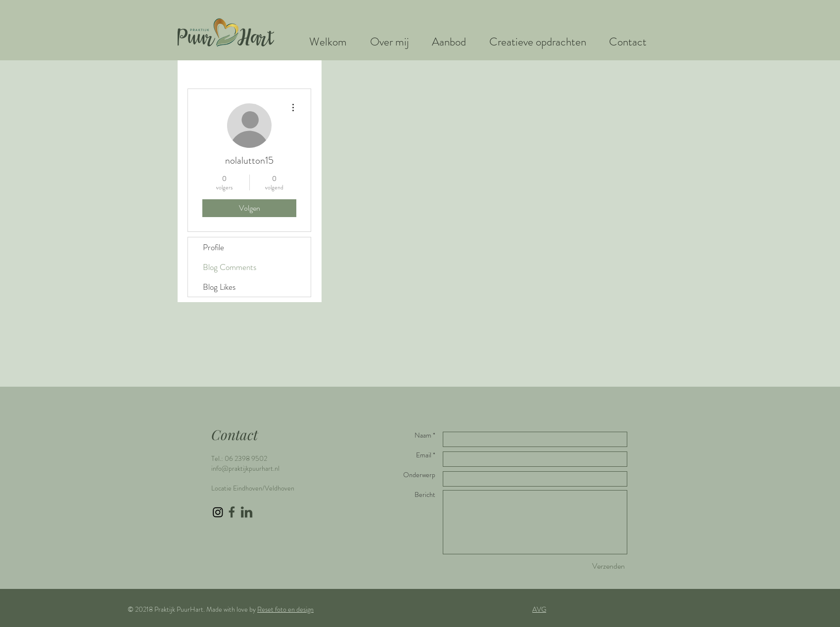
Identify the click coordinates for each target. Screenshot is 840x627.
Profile (213, 247)
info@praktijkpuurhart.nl (245, 468)
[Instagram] (218, 512)
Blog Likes (219, 287)
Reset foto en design (285, 609)
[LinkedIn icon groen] (247, 512)
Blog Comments (230, 267)
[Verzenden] (608, 566)
